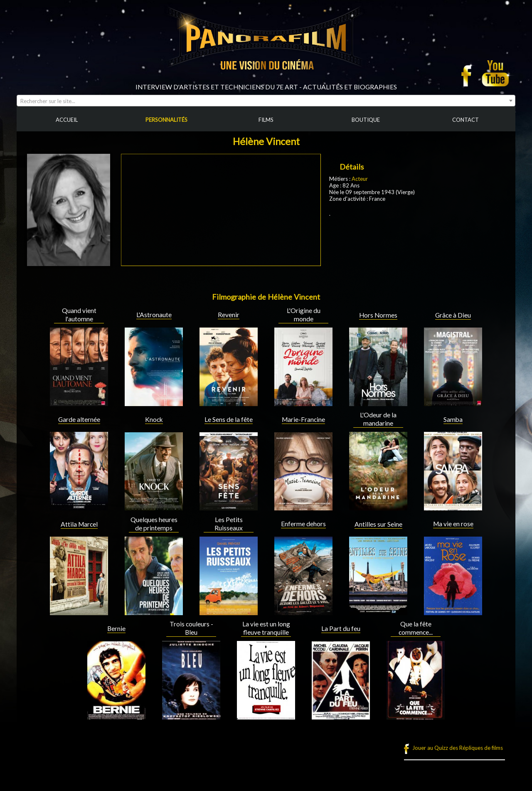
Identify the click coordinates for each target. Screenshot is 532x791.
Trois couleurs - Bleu (191, 628)
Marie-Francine (303, 419)
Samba (453, 419)
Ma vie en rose (453, 524)
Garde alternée (79, 419)
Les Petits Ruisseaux (229, 524)
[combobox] (266, 101)
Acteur (360, 179)
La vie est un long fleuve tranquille (266, 628)
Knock (154, 419)
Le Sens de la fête (229, 419)
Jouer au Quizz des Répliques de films (458, 748)
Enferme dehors (303, 524)
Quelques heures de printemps (154, 524)
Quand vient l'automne (79, 315)
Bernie (116, 628)
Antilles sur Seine (378, 524)
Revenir (229, 315)
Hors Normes (378, 315)
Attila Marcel (79, 524)
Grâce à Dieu (453, 315)
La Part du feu (341, 628)
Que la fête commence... (416, 628)
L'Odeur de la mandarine (378, 419)
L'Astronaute (154, 315)
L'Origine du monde (304, 315)
